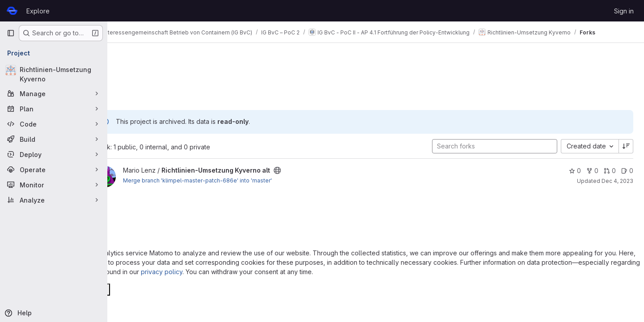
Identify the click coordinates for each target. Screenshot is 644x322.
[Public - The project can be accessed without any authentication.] (301, 170)
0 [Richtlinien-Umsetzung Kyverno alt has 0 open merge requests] (610, 171)
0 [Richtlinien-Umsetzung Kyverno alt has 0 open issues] (627, 171)
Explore (38, 11)
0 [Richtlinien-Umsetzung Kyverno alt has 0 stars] (575, 171)
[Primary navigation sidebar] (11, 33)
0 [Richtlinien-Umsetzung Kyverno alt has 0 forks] (592, 171)
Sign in (624, 11)
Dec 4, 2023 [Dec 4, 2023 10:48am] (617, 181)
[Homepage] (12, 11)
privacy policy (162, 272)
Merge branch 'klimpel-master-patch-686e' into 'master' (221, 180)
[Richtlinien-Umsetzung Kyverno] (54, 74)
